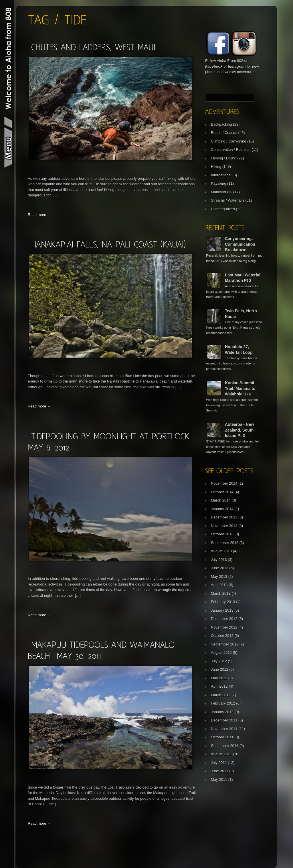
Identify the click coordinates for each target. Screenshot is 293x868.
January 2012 (222, 712)
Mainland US (221, 192)
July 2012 (219, 661)
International (221, 175)
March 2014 (221, 500)
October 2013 (222, 534)
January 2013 (222, 610)
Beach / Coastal (224, 133)
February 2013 (223, 602)
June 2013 (220, 568)
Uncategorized (223, 209)
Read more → (39, 215)
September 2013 (225, 543)
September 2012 (225, 644)
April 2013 (219, 585)
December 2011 (224, 720)
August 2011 (221, 754)
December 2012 (224, 619)
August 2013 (221, 551)
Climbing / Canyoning (229, 141)
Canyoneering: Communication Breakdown (240, 244)
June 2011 (220, 771)
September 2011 (225, 746)
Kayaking (218, 183)
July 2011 (219, 763)
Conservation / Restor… (231, 150)
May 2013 (219, 577)
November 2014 (224, 483)
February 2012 (223, 703)
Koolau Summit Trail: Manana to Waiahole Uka (240, 388)
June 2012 (220, 669)
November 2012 (224, 627)
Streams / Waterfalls (228, 200)
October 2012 (222, 636)
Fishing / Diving (224, 158)
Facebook (214, 66)
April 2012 (219, 686)
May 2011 (219, 780)
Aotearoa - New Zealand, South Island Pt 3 (239, 430)
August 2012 (221, 653)
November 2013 (224, 526)
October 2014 (222, 492)
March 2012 (221, 695)
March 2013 (221, 593)
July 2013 (219, 560)
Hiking (216, 166)
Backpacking (221, 124)
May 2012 (219, 678)
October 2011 (222, 737)
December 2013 (224, 517)
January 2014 (222, 509)
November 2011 (224, 729)
